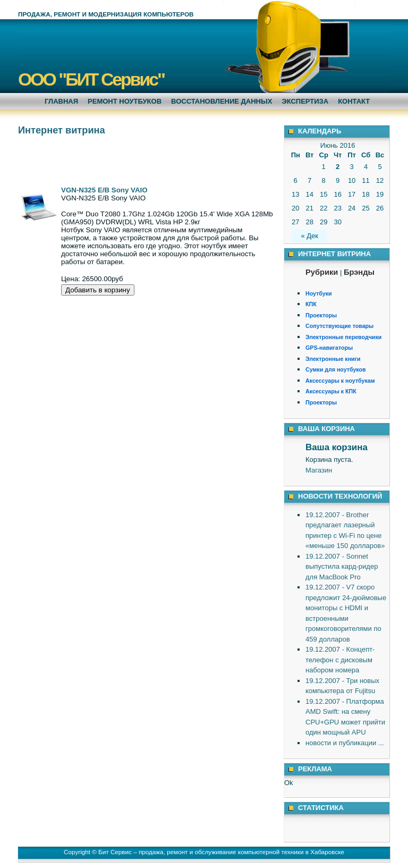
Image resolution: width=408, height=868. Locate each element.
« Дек (309, 236)
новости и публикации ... (345, 743)
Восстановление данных (222, 101)
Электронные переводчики (343, 337)
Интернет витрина (62, 130)
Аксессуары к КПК (331, 391)
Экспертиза (305, 101)
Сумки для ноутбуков (336, 369)
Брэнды (359, 272)
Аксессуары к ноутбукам (340, 381)
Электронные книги (333, 359)
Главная (61, 101)
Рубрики (322, 272)
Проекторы (321, 315)
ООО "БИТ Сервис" (91, 79)
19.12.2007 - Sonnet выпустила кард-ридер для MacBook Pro (342, 567)
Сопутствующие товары (339, 326)
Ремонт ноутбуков (125, 101)
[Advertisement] (142, 159)
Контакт (354, 101)
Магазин (319, 470)
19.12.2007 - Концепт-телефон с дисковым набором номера (340, 660)
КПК (311, 304)
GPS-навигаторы (329, 348)
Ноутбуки (319, 293)
